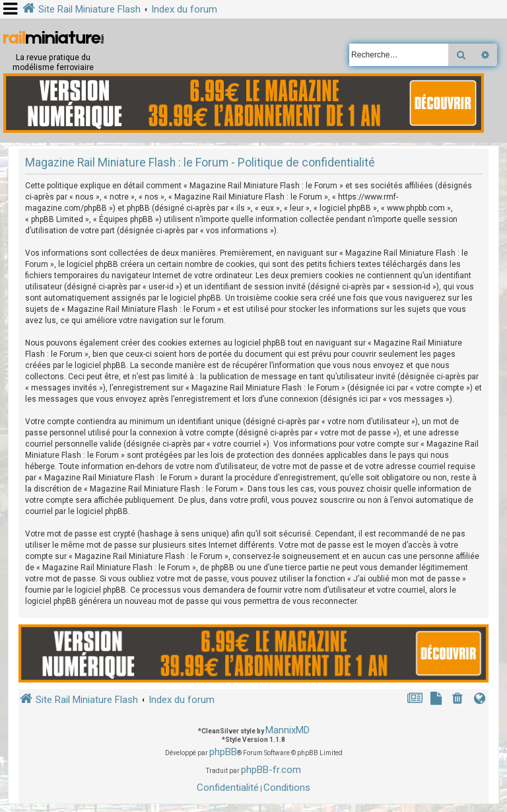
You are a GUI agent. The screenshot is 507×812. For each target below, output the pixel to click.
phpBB (223, 752)
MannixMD (287, 730)
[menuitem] (459, 700)
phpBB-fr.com (271, 770)
